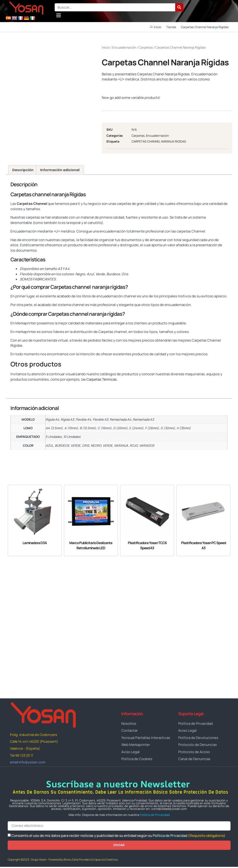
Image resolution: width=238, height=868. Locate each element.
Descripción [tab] (23, 170)
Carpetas (146, 47)
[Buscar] (179, 7)
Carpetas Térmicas (102, 379)
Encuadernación (124, 47)
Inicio (106, 47)
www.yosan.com (24, 388)
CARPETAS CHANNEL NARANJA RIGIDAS (159, 141)
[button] (58, 15)
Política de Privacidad (155, 816)
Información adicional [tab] (60, 170)
